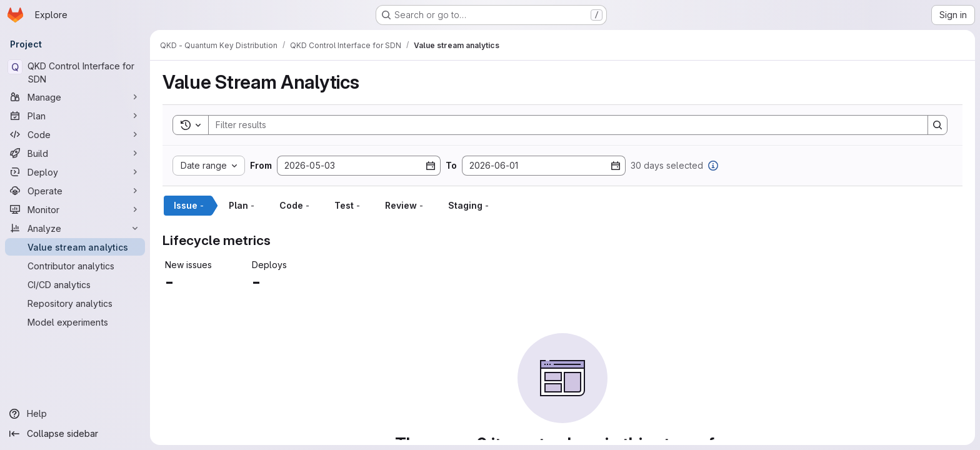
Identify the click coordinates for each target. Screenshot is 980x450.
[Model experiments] (75, 322)
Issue (189, 205)
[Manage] (75, 97)
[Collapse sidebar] (75, 434)
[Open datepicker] (431, 166)
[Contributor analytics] (75, 266)
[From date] (359, 166)
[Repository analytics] (75, 303)
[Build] (75, 153)
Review (404, 205)
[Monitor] (75, 209)
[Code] (75, 134)
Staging (468, 205)
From (261, 166)
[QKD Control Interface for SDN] (75, 72)
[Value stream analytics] (75, 247)
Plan (242, 205)
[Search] (562, 125)
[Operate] (75, 191)
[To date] (544, 166)
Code (294, 205)
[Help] (75, 414)
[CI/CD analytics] (75, 284)
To (451, 166)
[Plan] (75, 116)
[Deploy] (75, 172)
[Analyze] (75, 228)
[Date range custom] (209, 166)
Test (347, 205)
